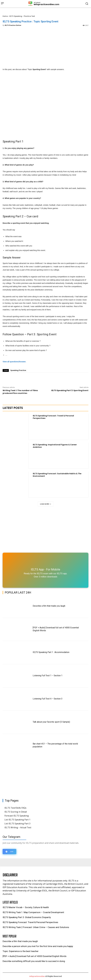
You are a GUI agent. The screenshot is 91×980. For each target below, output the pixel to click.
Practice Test (29, 16)
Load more (46, 504)
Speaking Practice (18, 370)
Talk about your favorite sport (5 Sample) (51, 722)
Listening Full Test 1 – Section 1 (48, 676)
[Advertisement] (46, 47)
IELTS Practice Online (13, 25)
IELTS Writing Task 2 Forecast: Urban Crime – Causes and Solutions (36, 927)
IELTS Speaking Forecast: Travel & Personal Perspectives (53, 417)
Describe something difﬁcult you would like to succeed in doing (34, 961)
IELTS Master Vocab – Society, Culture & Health (26, 907)
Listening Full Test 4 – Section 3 (48, 699)
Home (5, 16)
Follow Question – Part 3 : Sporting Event (30, 334)
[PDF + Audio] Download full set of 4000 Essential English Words (35, 956)
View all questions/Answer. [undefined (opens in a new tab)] (14, 362)
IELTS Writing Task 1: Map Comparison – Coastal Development (33, 912)
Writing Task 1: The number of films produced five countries (20, 392)
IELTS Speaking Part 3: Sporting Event (70, 390)
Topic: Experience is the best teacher (21, 951)
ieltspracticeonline (37, 976)
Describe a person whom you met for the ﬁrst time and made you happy (38, 946)
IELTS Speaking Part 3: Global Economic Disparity (27, 917)
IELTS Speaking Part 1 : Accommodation (51, 652)
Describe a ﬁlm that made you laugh (49, 606)
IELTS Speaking (16, 16)
